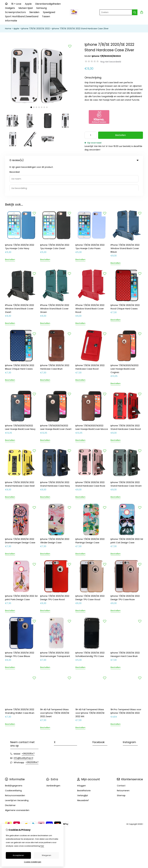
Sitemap (121, 764)
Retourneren (123, 759)
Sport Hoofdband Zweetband (22, 16)
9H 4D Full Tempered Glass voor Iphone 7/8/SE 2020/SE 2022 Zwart (55, 682)
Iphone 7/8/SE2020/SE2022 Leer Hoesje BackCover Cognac (125, 338)
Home (8, 29)
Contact (121, 755)
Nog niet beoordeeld (111, 62)
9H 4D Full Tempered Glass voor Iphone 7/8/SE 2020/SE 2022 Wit (90, 682)
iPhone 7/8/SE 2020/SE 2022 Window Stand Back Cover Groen (55, 277)
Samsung (41, 8)
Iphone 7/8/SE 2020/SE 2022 (36, 29)
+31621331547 (28, 723)
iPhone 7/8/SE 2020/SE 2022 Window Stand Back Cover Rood (90, 277)
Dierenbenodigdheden (48, 4)
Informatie (11, 21)
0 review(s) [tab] (74, 160)
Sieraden (34, 12)
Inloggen (82, 755)
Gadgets (10, 8)
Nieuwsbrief (83, 769)
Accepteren (18, 855)
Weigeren (46, 855)
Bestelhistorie (84, 759)
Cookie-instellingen (33, 862)
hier (42, 846)
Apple (28, 4)
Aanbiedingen (53, 755)
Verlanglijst (83, 764)
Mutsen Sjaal (26, 8)
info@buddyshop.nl (23, 727)
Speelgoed (49, 12)
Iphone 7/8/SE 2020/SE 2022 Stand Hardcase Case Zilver (80, 29)
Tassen (46, 16)
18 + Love (16, 4)
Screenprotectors (15, 12)
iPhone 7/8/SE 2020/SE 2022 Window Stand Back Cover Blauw (125, 217)
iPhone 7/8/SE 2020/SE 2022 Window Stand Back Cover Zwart (20, 277)
